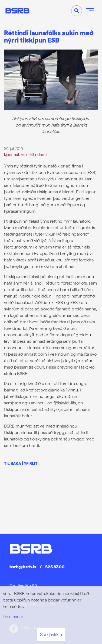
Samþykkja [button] (51, 635)
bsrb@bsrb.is (23, 567)
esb (24, 154)
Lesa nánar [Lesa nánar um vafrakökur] (13, 617)
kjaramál (11, 154)
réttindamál (38, 154)
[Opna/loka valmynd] (90, 11)
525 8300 (55, 567)
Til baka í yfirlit (21, 463)
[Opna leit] (77, 11)
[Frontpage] (17, 11)
